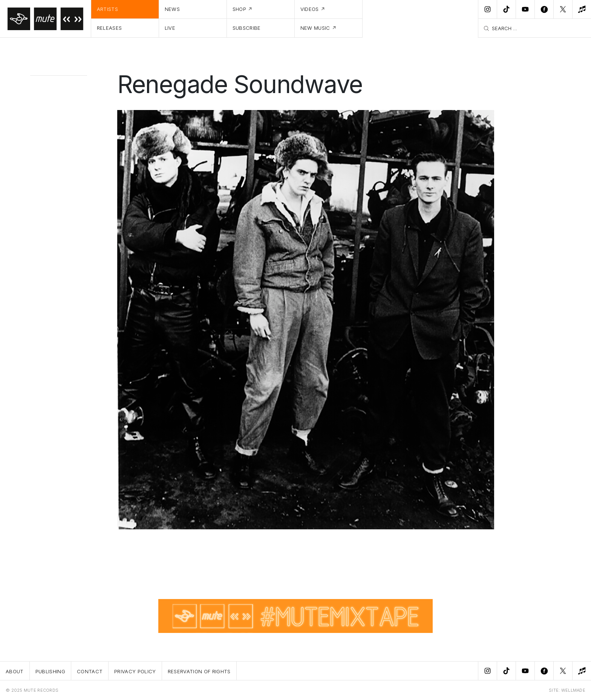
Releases (109, 28)
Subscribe (247, 28)
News (172, 9)
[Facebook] (544, 9)
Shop (239, 9)
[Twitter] (563, 9)
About (15, 671)
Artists (107, 9)
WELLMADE (573, 690)
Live (170, 28)
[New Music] (582, 9)
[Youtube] (525, 9)
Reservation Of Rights (199, 671)
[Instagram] (487, 9)
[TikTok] (506, 9)
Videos (310, 9)
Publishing (50, 671)
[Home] (46, 19)
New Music (315, 28)
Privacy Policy (135, 671)
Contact (90, 671)
